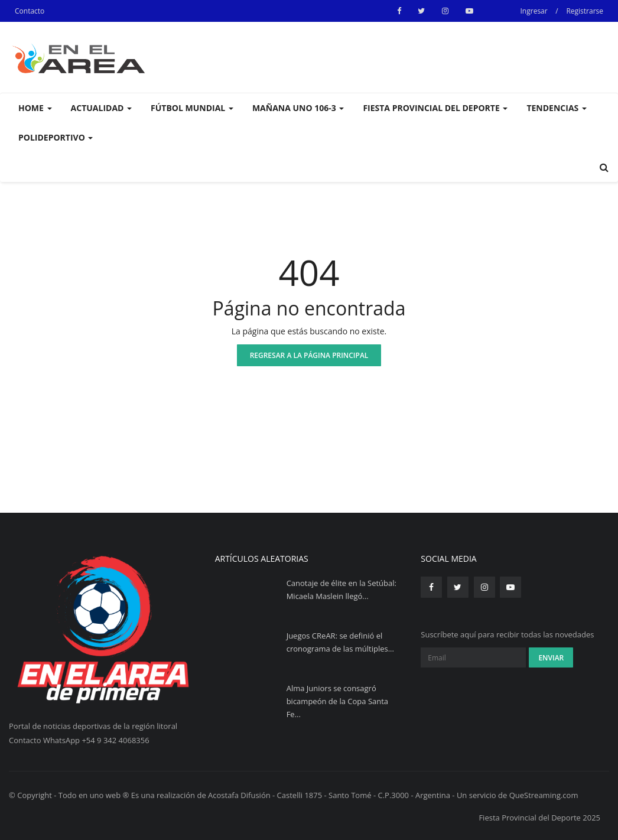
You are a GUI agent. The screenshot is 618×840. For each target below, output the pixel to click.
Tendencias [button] (556, 108)
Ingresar (534, 11)
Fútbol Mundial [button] (192, 108)
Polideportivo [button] (56, 137)
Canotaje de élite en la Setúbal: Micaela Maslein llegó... (341, 590)
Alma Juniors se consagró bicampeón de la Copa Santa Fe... (337, 701)
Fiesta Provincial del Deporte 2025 (539, 818)
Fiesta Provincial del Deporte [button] (435, 108)
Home (35, 108)
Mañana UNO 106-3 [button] (298, 108)
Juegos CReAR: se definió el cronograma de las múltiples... (340, 642)
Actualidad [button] (102, 108)
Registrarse (585, 11)
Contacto (30, 11)
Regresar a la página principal (309, 355)
